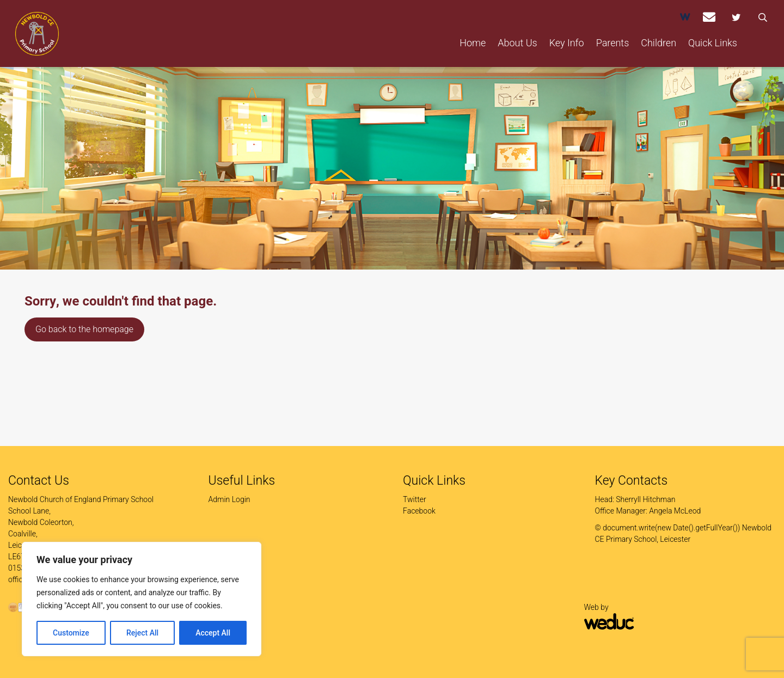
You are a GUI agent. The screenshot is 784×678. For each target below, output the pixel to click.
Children (659, 43)
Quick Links (713, 43)
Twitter (415, 499)
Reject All (142, 633)
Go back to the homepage (84, 329)
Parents (613, 43)
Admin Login (229, 499)
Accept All (213, 633)
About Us (517, 43)
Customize (71, 633)
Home (473, 43)
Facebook (419, 511)
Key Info (567, 43)
